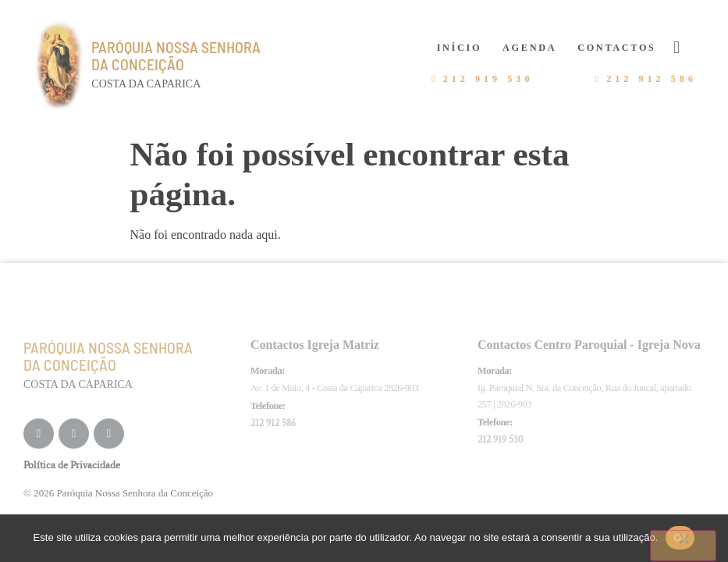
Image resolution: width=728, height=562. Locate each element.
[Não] (683, 546)
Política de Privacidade (72, 465)
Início (459, 48)
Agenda (529, 48)
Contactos (616, 48)
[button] (677, 47)
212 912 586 (273, 423)
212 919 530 (500, 439)
